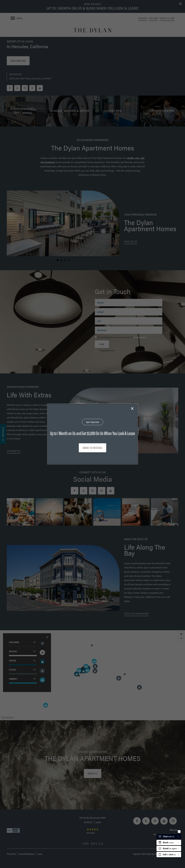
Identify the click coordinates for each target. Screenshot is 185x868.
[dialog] (93, 434)
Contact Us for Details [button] (93, 448)
